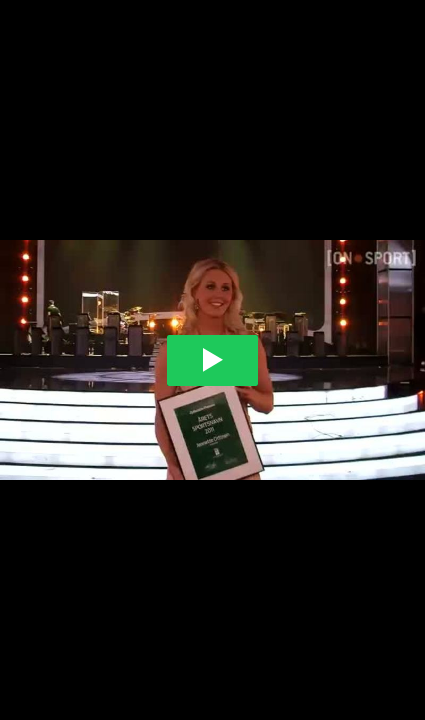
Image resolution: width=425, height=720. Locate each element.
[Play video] (212, 360)
